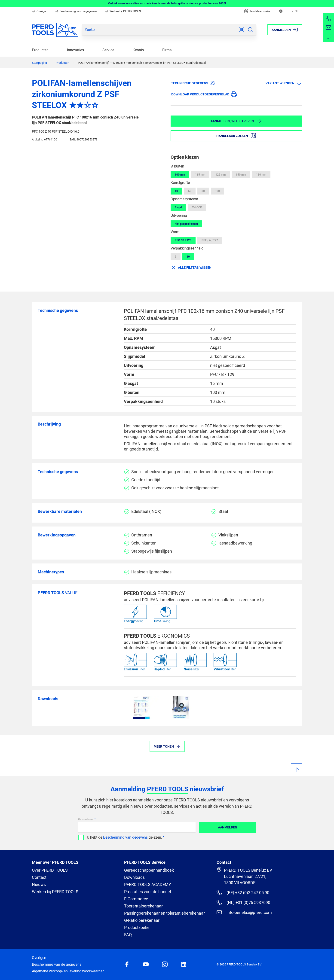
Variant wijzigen (284, 83)
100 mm (180, 175)
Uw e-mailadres (86, 819)
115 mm (200, 175)
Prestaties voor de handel (147, 892)
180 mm (261, 175)
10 (188, 257)
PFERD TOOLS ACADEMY (148, 884)
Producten (40, 50)
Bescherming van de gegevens (77, 11)
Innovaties (75, 50)
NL (294, 11)
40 (176, 191)
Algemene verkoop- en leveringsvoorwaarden (68, 971)
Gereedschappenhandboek (149, 870)
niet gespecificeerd (186, 224)
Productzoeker (138, 927)
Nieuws (39, 884)
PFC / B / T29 (183, 240)
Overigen (40, 11)
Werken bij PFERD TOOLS (123, 11)
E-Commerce (136, 899)
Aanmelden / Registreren (236, 121)
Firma (167, 50)
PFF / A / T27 (210, 240)
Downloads (134, 877)
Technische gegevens (193, 83)
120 (217, 191)
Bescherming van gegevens (125, 837)
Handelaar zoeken (258, 11)
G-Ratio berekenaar (142, 920)
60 (190, 191)
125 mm (221, 175)
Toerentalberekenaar (143, 906)
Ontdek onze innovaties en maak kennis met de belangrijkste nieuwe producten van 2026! (167, 3)
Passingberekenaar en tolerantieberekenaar (164, 913)
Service (108, 50)
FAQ (128, 935)
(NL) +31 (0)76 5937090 (243, 902)
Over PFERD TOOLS (50, 870)
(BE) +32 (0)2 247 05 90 (243, 892)
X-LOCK (197, 207)
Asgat (178, 207)
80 (203, 191)
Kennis (138, 50)
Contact (39, 877)
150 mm (241, 175)
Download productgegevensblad (204, 94)
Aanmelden (228, 827)
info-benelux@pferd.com (244, 912)
